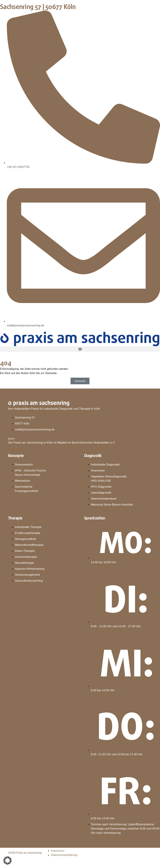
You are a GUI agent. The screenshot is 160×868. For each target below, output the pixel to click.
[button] (80, 349)
